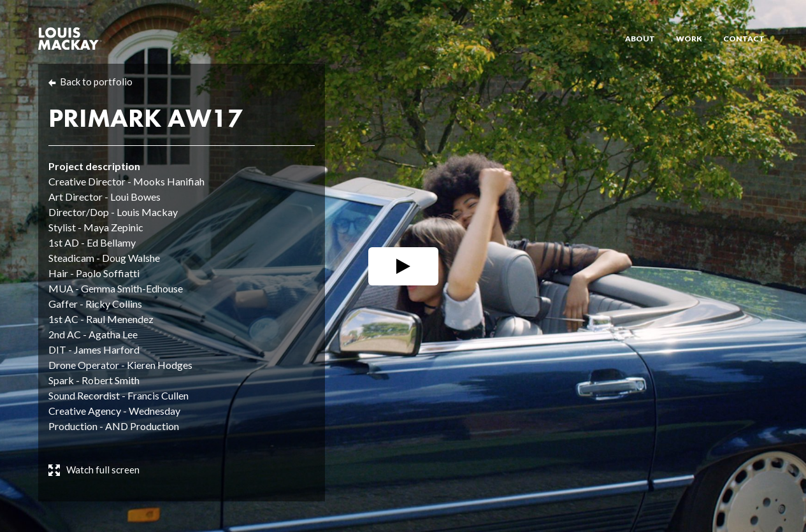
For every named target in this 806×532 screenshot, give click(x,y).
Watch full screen (103, 470)
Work (689, 39)
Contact (744, 39)
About (640, 39)
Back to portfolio (96, 82)
